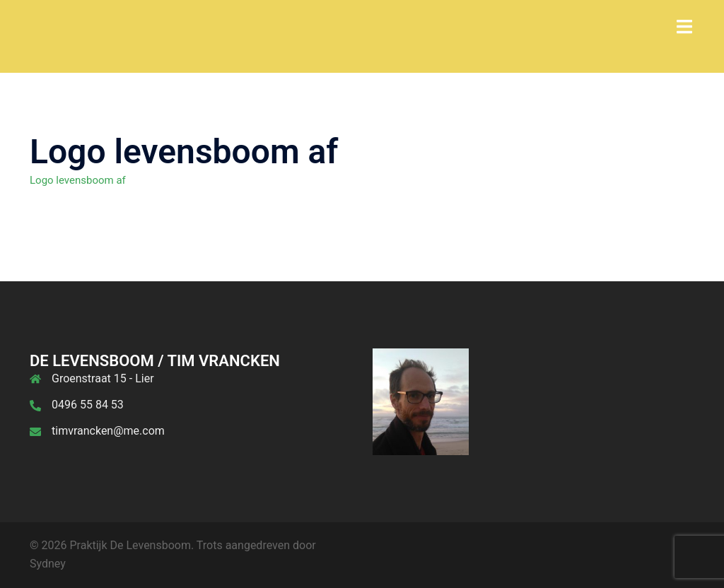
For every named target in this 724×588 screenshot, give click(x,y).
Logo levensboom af (78, 180)
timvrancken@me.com (108, 431)
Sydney (48, 564)
